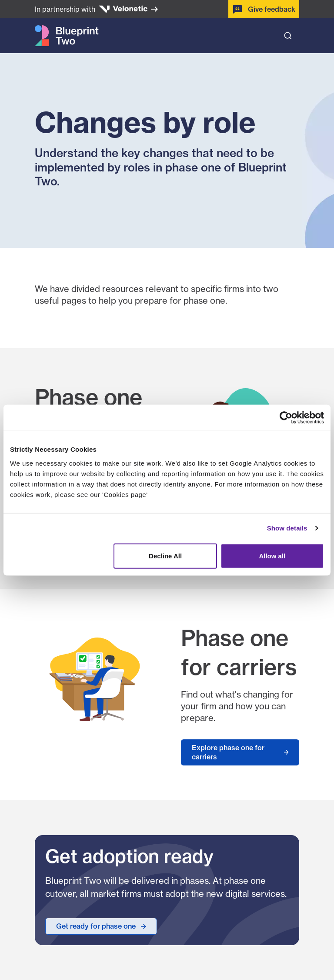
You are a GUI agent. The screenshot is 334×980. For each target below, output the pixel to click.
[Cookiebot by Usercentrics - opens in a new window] (286, 418)
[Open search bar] (288, 36)
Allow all (272, 555)
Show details (287, 528)
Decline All (165, 555)
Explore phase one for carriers (228, 752)
